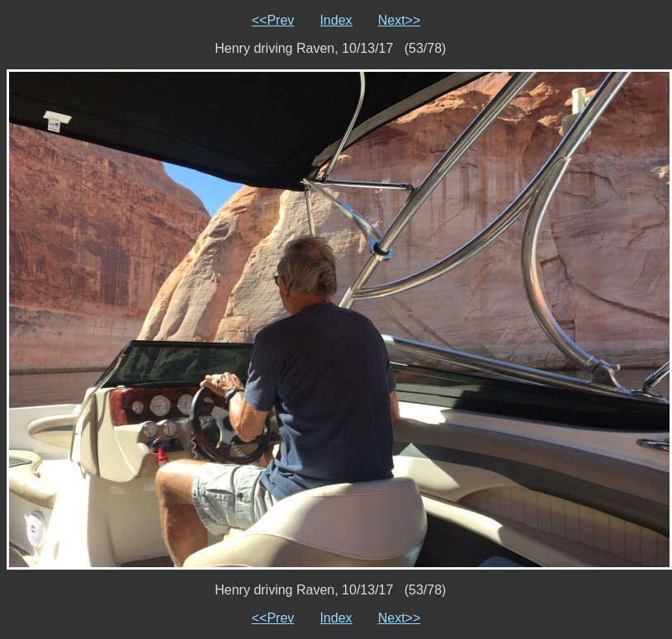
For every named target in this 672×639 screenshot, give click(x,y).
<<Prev (273, 20)
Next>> (400, 20)
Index (336, 20)
